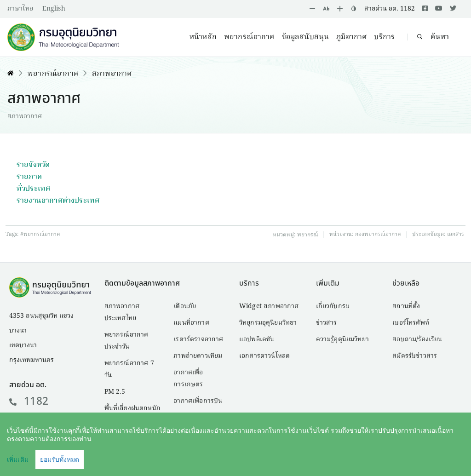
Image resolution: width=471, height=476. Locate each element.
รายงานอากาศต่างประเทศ (58, 201)
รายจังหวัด (33, 165)
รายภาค (29, 177)
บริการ (384, 37)
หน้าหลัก (203, 37)
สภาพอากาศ (112, 74)
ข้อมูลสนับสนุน (306, 37)
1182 (29, 401)
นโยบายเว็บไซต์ (380, 456)
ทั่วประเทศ (33, 189)
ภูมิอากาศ (351, 37)
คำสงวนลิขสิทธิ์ (319, 456)
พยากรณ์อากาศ (249, 37)
